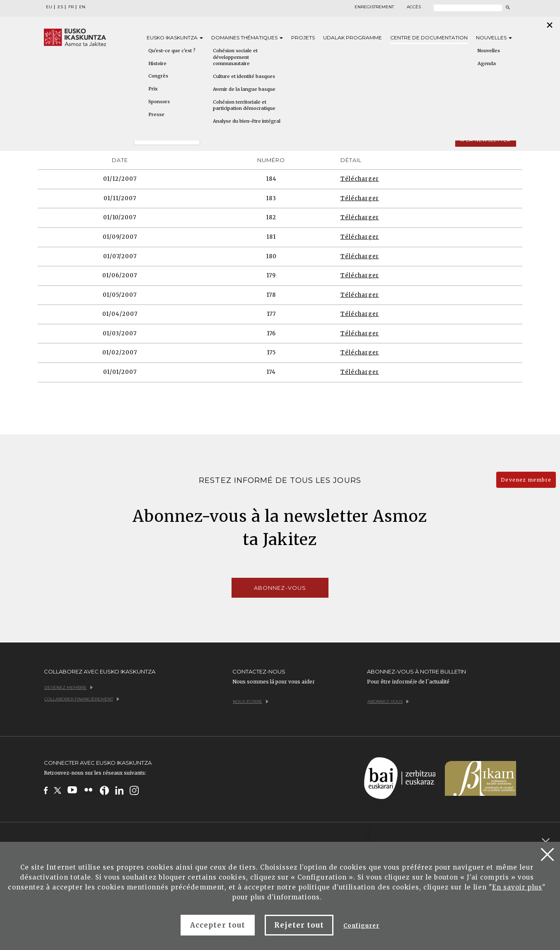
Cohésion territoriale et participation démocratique (244, 105)
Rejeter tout (299, 925)
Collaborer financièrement (82, 699)
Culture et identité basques (244, 76)
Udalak (352, 38)
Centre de (429, 38)
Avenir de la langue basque (244, 89)
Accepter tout (218, 925)
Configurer (361, 926)
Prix (153, 89)
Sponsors (159, 102)
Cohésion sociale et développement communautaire (235, 57)
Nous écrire (251, 702)
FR (71, 7)
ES (60, 7)
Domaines (247, 38)
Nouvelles (494, 38)
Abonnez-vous (280, 588)
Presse (156, 114)
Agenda (487, 63)
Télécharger (360, 179)
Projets (303, 38)
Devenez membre (526, 480)
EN (82, 7)
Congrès (158, 76)
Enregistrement (374, 7)
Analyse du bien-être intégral (247, 121)
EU (49, 7)
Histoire (157, 63)
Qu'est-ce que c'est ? (172, 51)
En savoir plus (517, 887)
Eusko (175, 38)
